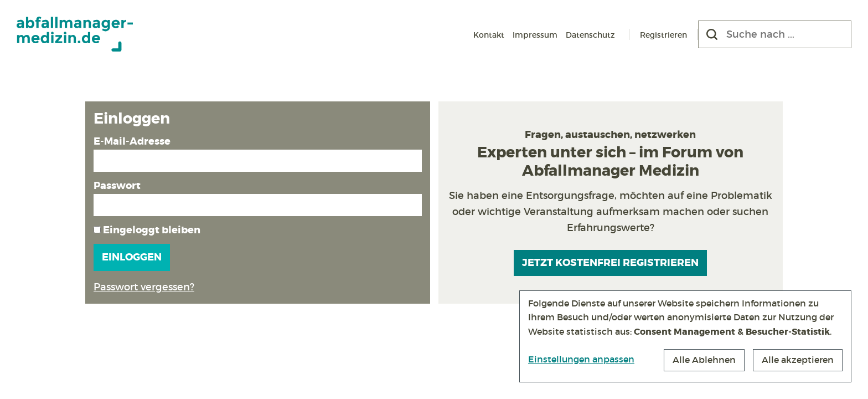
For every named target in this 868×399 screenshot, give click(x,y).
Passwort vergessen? (144, 287)
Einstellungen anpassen (581, 359)
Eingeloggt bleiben (147, 230)
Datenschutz (590, 35)
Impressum (535, 35)
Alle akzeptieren (798, 360)
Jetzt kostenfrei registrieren (610, 263)
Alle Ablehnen (704, 360)
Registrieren (663, 35)
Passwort (117, 186)
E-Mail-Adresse (132, 141)
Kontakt (489, 35)
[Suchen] (712, 34)
